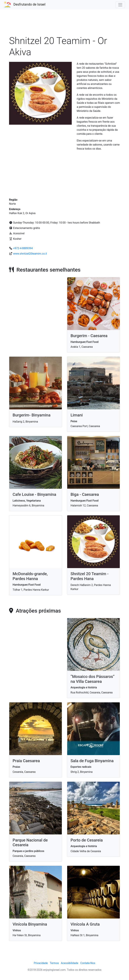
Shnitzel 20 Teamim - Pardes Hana (90, 576)
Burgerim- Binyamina (31, 415)
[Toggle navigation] (120, 5)
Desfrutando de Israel (29, 4)
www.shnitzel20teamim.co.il (30, 254)
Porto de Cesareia (87, 840)
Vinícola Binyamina (30, 924)
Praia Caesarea (26, 761)
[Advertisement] (64, 24)
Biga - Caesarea (85, 494)
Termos (54, 963)
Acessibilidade (70, 963)
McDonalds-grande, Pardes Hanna (30, 576)
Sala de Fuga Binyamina (92, 761)
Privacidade (41, 963)
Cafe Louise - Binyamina (34, 494)
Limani (77, 415)
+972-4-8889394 (23, 248)
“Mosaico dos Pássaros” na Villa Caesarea (93, 679)
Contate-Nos (88, 963)
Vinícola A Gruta (85, 924)
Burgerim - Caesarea (89, 336)
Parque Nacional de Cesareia (30, 843)
